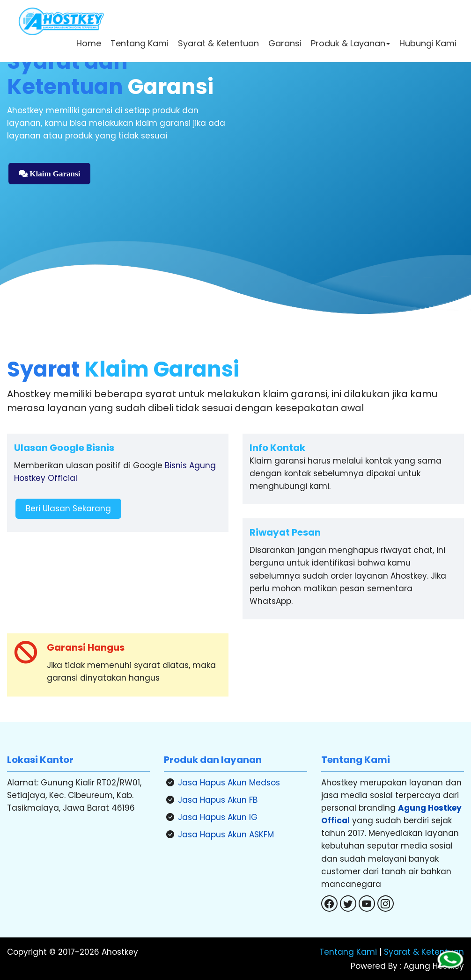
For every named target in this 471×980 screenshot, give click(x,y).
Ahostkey (120, 952)
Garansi (284, 44)
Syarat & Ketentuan (217, 44)
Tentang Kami (139, 44)
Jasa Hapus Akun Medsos (229, 783)
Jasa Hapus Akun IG (218, 817)
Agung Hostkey (433, 966)
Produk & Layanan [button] (350, 44)
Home (88, 44)
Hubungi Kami (427, 44)
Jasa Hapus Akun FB (218, 800)
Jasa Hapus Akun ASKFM (226, 835)
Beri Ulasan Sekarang (68, 508)
